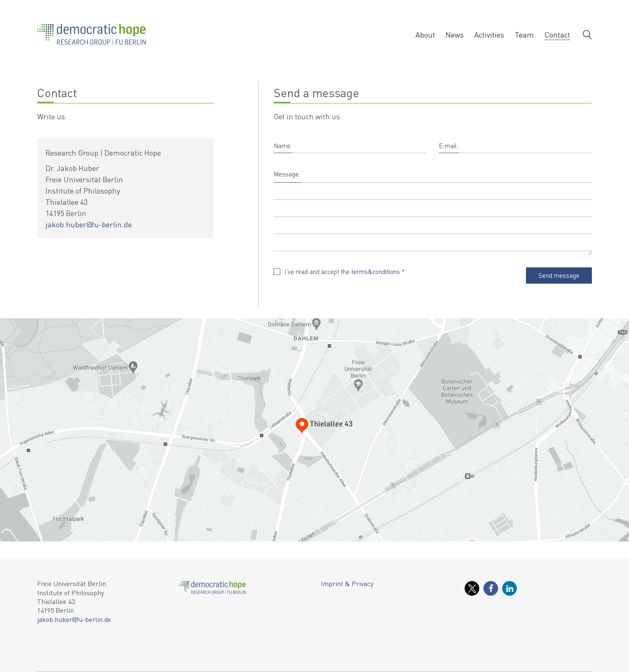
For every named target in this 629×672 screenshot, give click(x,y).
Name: (283, 146)
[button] (472, 588)
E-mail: (449, 146)
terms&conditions (376, 272)
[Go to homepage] (91, 34)
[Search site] (587, 35)
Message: (287, 174)
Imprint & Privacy (347, 583)
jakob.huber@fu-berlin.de (89, 224)
